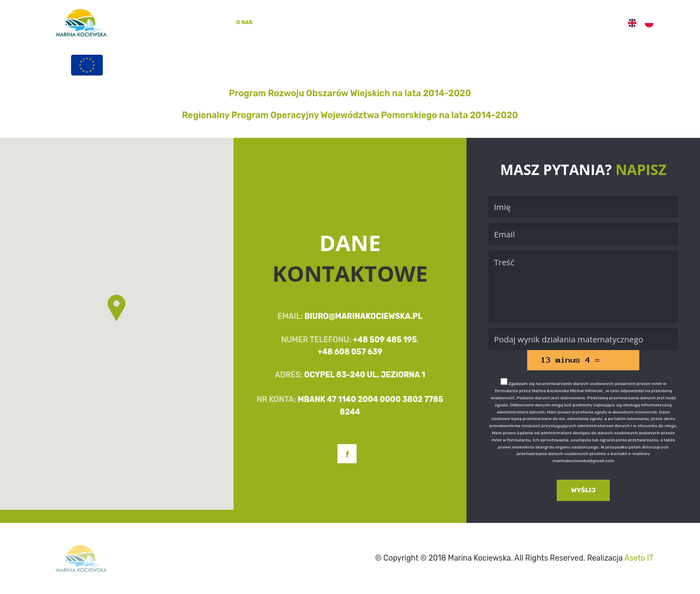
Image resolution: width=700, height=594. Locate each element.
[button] (116, 309)
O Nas (244, 22)
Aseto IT (639, 558)
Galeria (359, 22)
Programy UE (550, 22)
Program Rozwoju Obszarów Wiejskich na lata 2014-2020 (350, 93)
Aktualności (407, 22)
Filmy (452, 22)
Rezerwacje (495, 22)
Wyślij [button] (583, 490)
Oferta (280, 22)
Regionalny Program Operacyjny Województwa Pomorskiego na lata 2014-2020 (350, 115)
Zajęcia (319, 22)
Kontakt (599, 22)
